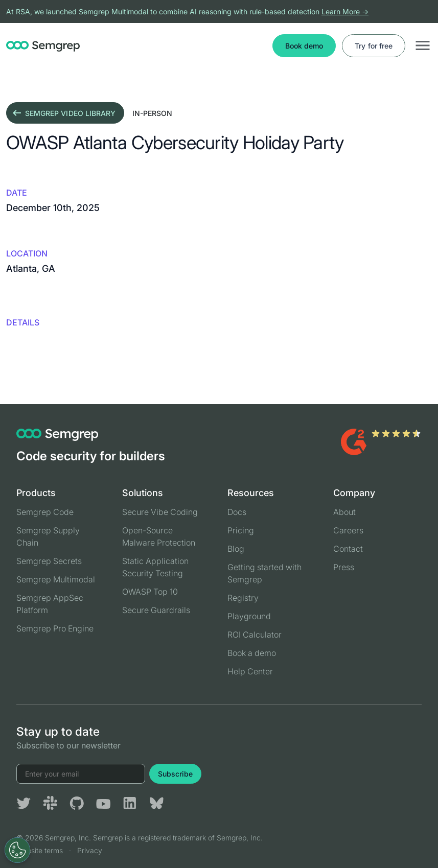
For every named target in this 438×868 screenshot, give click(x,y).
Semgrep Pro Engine (55, 628)
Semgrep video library (63, 113)
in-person (152, 113)
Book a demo (252, 653)
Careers (348, 530)
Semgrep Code (45, 512)
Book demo (304, 46)
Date (17, 193)
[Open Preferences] (17, 850)
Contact (348, 549)
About (344, 512)
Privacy (90, 850)
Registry (243, 598)
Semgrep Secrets (49, 561)
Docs (237, 512)
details (23, 322)
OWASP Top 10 (150, 592)
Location (27, 253)
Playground (249, 616)
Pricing (241, 530)
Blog (236, 549)
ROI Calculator (255, 635)
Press (344, 567)
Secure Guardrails (156, 610)
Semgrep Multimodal (56, 579)
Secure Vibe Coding (160, 512)
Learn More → (345, 11)
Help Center (250, 671)
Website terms (40, 850)
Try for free (374, 46)
